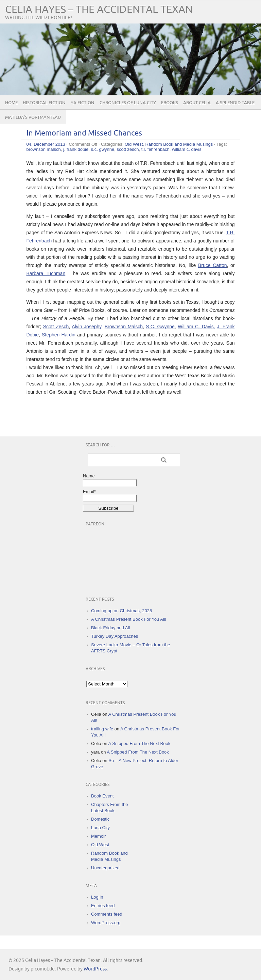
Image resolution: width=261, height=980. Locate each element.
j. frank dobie (76, 149)
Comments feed (107, 914)
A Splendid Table (235, 103)
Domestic (100, 819)
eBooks (170, 103)
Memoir (98, 836)
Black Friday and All (110, 628)
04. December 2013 (46, 144)
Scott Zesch (56, 327)
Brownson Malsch (124, 327)
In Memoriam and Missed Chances (84, 133)
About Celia (197, 103)
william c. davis (187, 149)
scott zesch (128, 149)
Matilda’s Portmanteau (33, 117)
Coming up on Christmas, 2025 (121, 611)
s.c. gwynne (103, 149)
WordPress (95, 969)
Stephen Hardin (59, 335)
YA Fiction (83, 103)
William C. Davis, (196, 327)
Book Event (102, 796)
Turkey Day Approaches (115, 636)
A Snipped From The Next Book (140, 744)
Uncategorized (105, 868)
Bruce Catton (213, 265)
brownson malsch (44, 149)
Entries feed (103, 906)
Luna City (100, 828)
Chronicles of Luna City (128, 103)
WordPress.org (106, 923)
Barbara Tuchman (46, 273)
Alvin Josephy (86, 327)
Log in (97, 897)
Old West (134, 144)
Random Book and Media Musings (179, 144)
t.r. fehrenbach (155, 149)
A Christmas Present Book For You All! (129, 619)
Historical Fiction (44, 103)
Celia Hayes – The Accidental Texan (99, 10)
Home (11, 103)
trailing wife (102, 729)
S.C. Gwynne (160, 327)
